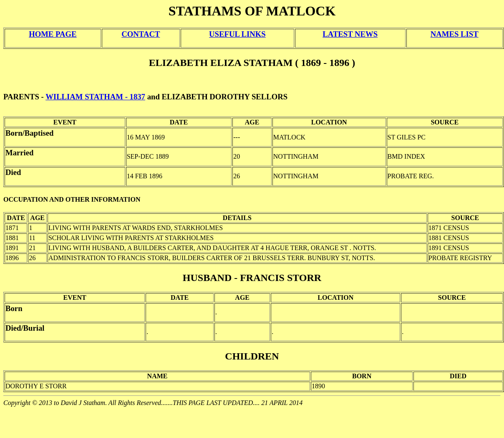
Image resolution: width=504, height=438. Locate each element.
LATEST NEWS (350, 34)
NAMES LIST (455, 34)
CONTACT (141, 34)
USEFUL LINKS (237, 34)
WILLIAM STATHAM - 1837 (95, 97)
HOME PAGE (53, 34)
